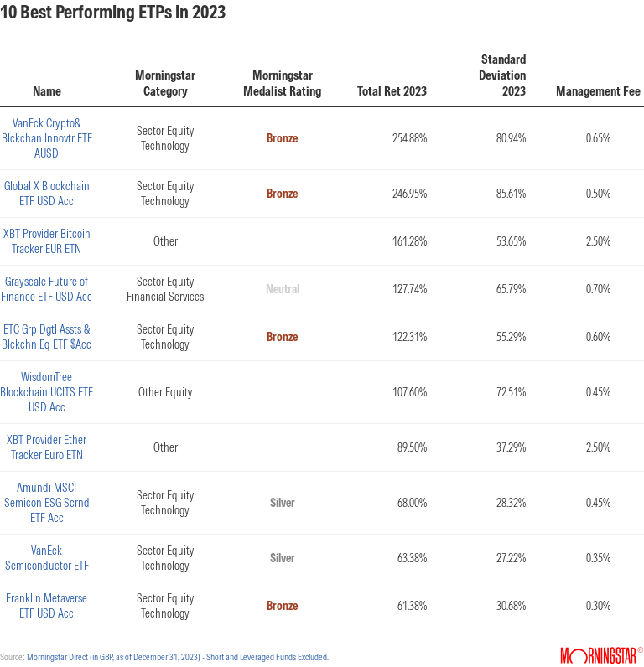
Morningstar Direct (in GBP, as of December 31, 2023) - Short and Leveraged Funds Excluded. (178, 657)
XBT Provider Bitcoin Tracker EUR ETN (47, 241)
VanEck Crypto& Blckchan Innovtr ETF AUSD (47, 138)
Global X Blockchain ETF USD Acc (47, 194)
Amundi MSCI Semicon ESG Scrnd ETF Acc (47, 503)
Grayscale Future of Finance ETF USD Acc (47, 289)
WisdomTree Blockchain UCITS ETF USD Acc (47, 392)
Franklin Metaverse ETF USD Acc (47, 606)
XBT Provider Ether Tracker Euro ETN (47, 447)
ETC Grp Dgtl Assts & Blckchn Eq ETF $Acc (47, 337)
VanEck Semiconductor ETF (47, 558)
